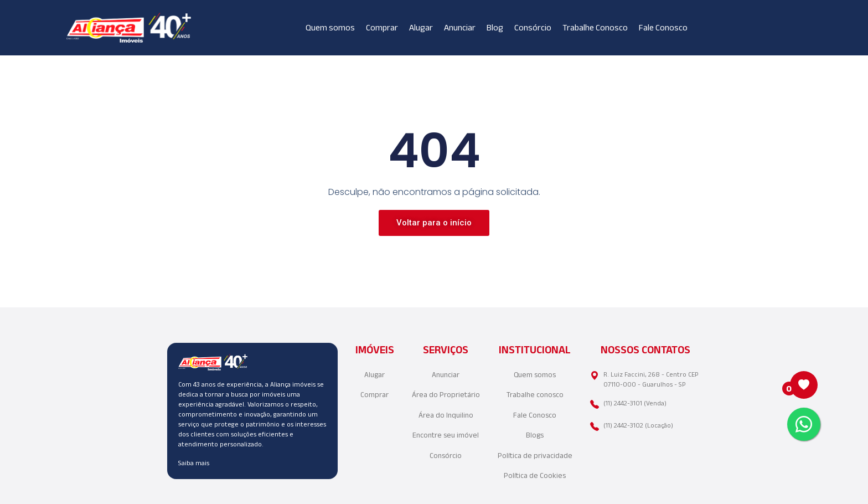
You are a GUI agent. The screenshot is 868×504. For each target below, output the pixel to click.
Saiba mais (194, 463)
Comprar (382, 27)
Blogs (535, 435)
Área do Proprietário (446, 395)
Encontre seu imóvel (446, 435)
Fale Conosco (663, 27)
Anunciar (460, 27)
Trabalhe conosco (535, 395)
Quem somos (330, 27)
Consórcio (533, 27)
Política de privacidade (535, 456)
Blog (495, 27)
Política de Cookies (535, 475)
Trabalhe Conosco (595, 27)
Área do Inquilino (446, 415)
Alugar (421, 27)
